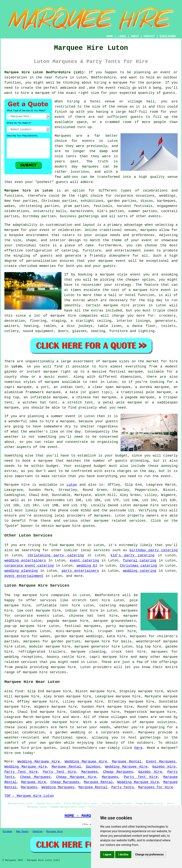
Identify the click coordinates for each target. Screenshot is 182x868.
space (82, 122)
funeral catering (140, 561)
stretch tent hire (91, 600)
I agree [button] (107, 854)
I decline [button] (123, 854)
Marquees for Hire (156, 787)
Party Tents (123, 787)
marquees (102, 516)
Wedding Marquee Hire (39, 762)
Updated (37, 832)
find (19, 691)
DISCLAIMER (168, 36)
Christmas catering (138, 566)
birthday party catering (154, 550)
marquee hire (146, 505)
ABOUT (135, 36)
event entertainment (24, 576)
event (60, 117)
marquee (42, 93)
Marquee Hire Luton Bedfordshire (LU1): (45, 72)
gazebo (11, 372)
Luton (17, 367)
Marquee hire (17, 485)
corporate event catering (29, 566)
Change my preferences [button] (149, 854)
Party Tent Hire (21, 772)
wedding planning (21, 571)
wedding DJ (87, 566)
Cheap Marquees (118, 772)
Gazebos (93, 767)
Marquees (89, 772)
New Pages (22, 832)
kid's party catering (132, 555)
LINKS (122, 36)
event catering (84, 561)
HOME (110, 36)
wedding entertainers (25, 561)
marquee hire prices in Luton (135, 305)
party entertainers (80, 571)
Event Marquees (161, 762)
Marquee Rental (127, 762)
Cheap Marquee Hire (76, 777)
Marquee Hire (34, 782)
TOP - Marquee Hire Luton (29, 796)
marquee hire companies (74, 316)
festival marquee (126, 372)
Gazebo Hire (164, 767)
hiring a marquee (111, 83)
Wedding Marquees (58, 787)
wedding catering (140, 571)
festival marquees (83, 626)
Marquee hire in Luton (29, 191)
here (138, 748)
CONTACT (149, 36)
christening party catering (56, 555)
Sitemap (7, 832)
